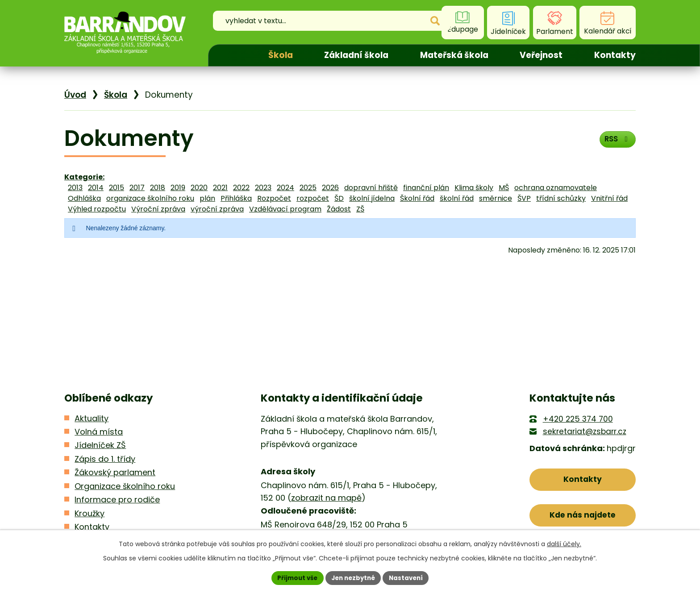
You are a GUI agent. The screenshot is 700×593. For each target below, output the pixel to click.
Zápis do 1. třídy (105, 459)
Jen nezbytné (353, 577)
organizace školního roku (150, 198)
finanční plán (426, 188)
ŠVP (524, 198)
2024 (285, 188)
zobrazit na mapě (326, 498)
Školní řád (417, 198)
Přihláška (236, 198)
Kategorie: (84, 177)
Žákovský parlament (115, 472)
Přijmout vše (294, 577)
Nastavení (409, 577)
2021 (220, 188)
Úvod (230, 55)
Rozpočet (274, 198)
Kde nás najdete (583, 518)
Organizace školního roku (125, 486)
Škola (281, 55)
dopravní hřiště (371, 188)
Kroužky (90, 513)
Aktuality (92, 418)
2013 (75, 188)
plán (207, 198)
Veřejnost (541, 55)
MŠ (504, 188)
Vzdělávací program (285, 209)
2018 (158, 188)
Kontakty (615, 55)
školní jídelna (372, 198)
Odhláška (84, 198)
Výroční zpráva (158, 209)
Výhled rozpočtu (97, 209)
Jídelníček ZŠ (100, 445)
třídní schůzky (561, 198)
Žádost (339, 209)
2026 (330, 188)
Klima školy (474, 188)
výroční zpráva (217, 209)
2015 (117, 188)
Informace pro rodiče (117, 500)
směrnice (496, 198)
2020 (199, 188)
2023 (263, 188)
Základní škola (356, 55)
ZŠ (360, 209)
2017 (137, 188)
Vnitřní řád (609, 198)
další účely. (564, 543)
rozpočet (313, 198)
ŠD (339, 198)
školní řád (457, 198)
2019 (178, 188)
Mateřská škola (454, 55)
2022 (241, 188)
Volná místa (99, 432)
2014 (96, 188)
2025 (308, 188)
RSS (616, 141)
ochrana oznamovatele (556, 188)
